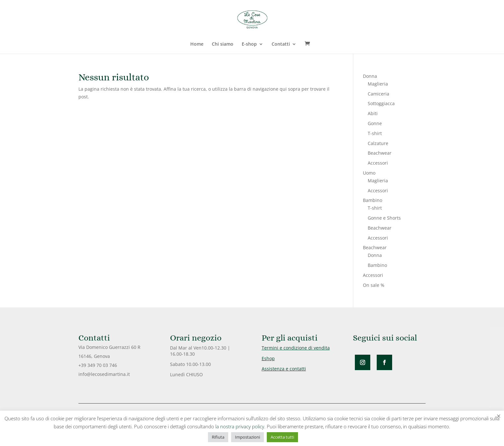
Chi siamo (223, 44)
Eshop (268, 358)
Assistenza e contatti (284, 369)
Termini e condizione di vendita (296, 348)
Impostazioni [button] (248, 437)
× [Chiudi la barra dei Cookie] (499, 416)
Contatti (281, 44)
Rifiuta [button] (218, 437)
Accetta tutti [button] (282, 437)
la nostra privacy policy (240, 426)
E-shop (249, 44)
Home (197, 44)
